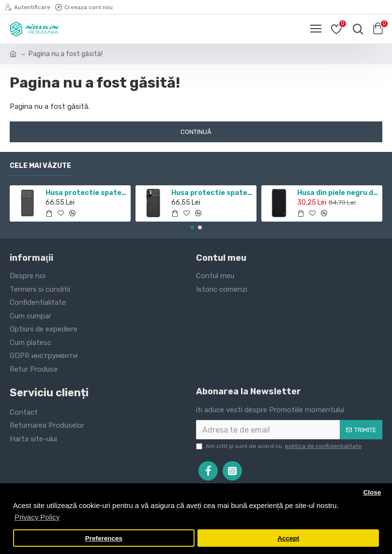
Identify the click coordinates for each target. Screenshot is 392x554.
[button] (192, 227)
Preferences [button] (104, 538)
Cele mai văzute (40, 166)
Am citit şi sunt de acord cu (279, 446)
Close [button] (372, 492)
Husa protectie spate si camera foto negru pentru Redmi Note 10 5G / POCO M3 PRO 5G (212, 193)
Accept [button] (288, 538)
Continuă (196, 132)
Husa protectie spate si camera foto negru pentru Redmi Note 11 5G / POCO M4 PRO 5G (86, 193)
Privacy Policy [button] (37, 517)
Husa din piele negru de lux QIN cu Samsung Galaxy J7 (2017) (338, 193)
